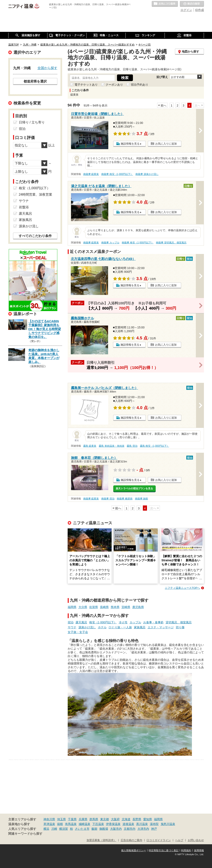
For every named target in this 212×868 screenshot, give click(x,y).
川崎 (54, 829)
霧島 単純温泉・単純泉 (111, 446)
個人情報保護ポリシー (134, 850)
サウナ (72, 627)
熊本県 (115, 607)
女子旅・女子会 (78, 632)
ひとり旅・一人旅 (120, 627)
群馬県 (94, 819)
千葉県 (72, 819)
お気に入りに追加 (166, 144)
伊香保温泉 (113, 824)
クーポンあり (114, 85)
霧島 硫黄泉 (90, 446)
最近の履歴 (192, 4)
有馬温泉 (71, 824)
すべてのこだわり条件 (35, 236)
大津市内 (143, 829)
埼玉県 (61, 819)
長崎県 (104, 607)
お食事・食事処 (153, 622)
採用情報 (199, 850)
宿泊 (71, 622)
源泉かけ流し (87, 627)
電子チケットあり (86, 85)
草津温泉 (49, 824)
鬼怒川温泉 (168, 824)
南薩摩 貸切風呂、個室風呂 (171, 243)
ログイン (186, 10)
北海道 (126, 819)
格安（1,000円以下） (103, 622)
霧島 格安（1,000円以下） (155, 446)
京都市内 (130, 829)
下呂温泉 (98, 824)
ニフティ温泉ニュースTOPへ (182, 588)
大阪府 (115, 819)
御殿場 (104, 829)
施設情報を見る (130, 144)
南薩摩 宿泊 (108, 499)
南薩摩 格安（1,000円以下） (117, 174)
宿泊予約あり (140, 85)
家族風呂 (140, 627)
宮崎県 (126, 607)
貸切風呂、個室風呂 (179, 622)
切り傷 (180, 627)
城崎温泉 (84, 824)
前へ (164, 105)
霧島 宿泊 (132, 446)
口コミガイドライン (159, 840)
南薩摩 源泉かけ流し (147, 174)
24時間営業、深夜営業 (36, 195)
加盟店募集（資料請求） (101, 840)
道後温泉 (128, 824)
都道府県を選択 (35, 81)
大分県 (83, 607)
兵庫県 (83, 819)
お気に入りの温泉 (165, 4)
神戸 (154, 829)
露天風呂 (81, 622)
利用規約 (186, 850)
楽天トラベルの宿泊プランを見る (134, 488)
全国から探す (47, 68)
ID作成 (200, 10)
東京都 (105, 819)
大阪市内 (116, 829)
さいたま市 (82, 829)
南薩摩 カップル (110, 243)
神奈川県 (49, 819)
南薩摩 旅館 (142, 499)
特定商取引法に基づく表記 (164, 850)
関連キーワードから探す (25, 834)
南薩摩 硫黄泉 (91, 174)
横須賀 (64, 829)
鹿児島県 (138, 607)
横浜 (46, 829)
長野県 (137, 819)
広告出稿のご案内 (131, 840)
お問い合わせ (196, 840)
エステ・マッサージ (161, 627)
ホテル (102, 627)
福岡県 (72, 607)
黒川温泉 (142, 824)
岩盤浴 (24, 207)
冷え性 (123, 622)
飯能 (94, 829)
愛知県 (148, 819)
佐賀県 (94, 607)
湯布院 (154, 824)
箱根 (60, 824)
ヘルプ (179, 840)
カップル (135, 622)
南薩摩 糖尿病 (125, 499)
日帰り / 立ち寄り (32, 122)
